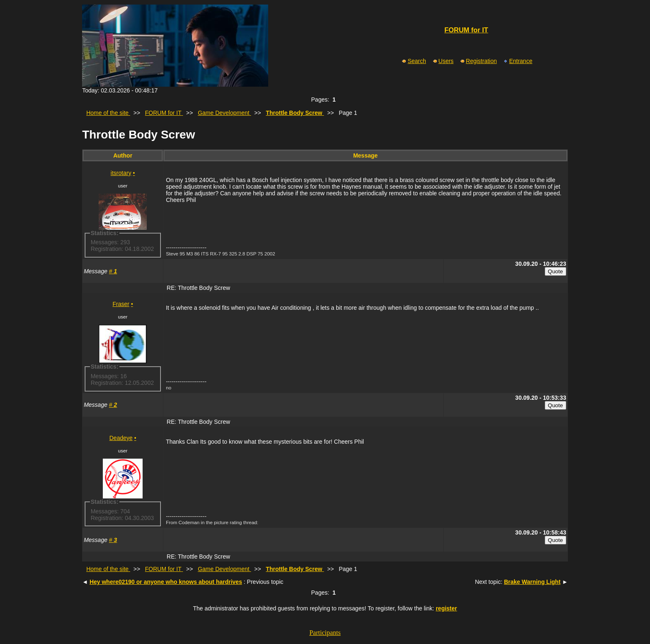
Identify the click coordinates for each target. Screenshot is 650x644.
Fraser (121, 304)
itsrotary (121, 173)
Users (443, 61)
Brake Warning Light (532, 582)
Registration (478, 61)
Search (414, 61)
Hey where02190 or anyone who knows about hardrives (166, 582)
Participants (325, 633)
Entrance (518, 61)
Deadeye (121, 438)
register (446, 608)
